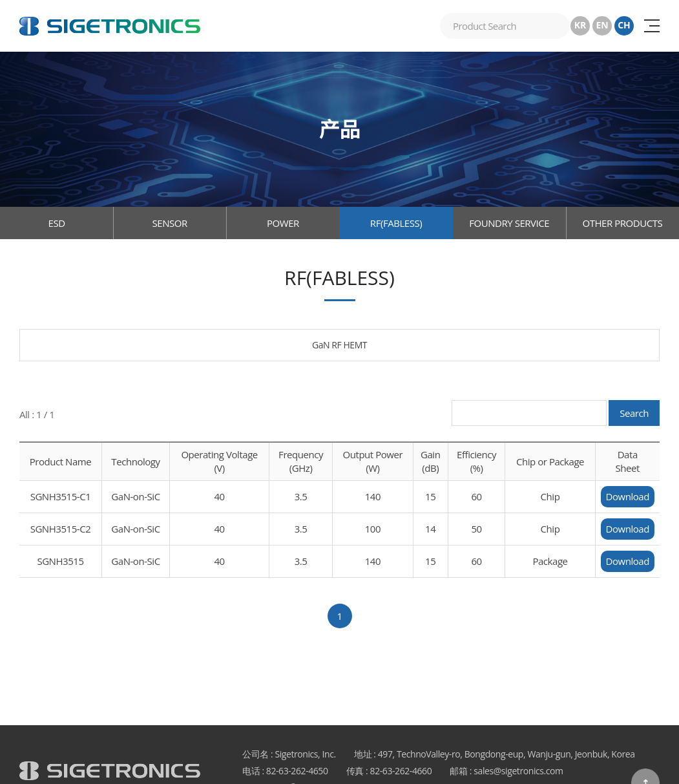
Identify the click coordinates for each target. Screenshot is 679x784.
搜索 (556, 26)
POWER (283, 223)
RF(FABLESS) (396, 223)
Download (628, 496)
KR (580, 25)
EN (602, 25)
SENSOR (170, 223)
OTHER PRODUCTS (622, 223)
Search (634, 413)
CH (624, 25)
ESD (57, 223)
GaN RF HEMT (339, 345)
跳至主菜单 (0, 0)
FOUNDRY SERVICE (509, 223)
